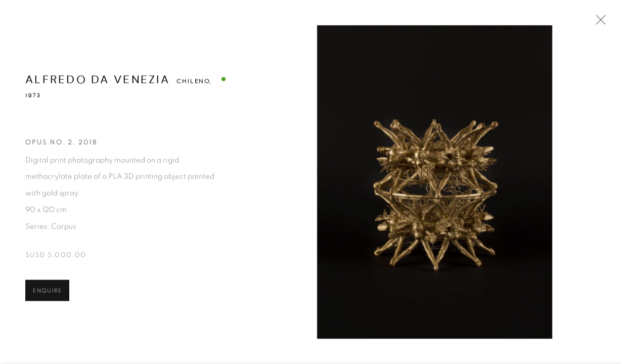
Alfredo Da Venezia (98, 81)
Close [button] (598, 23)
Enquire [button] (47, 292)
